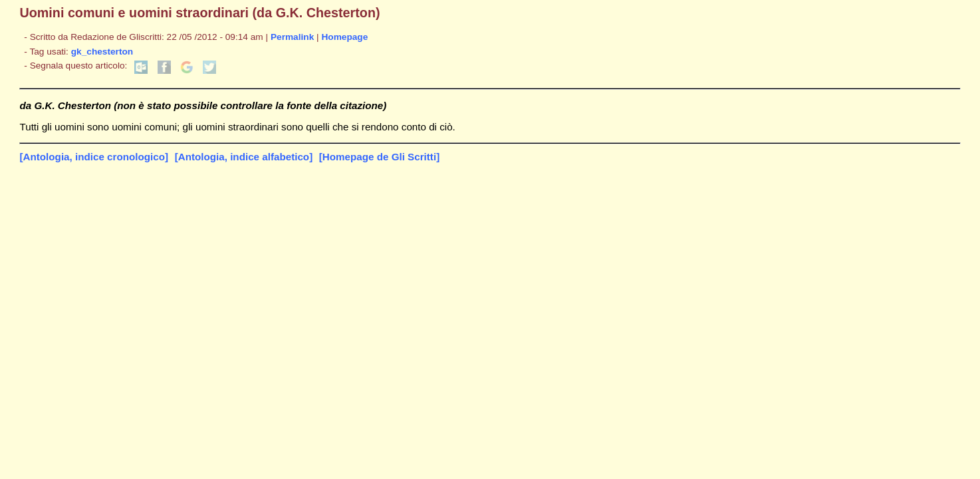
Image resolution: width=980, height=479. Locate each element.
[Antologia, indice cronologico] (94, 157)
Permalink (292, 37)
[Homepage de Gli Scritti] (379, 157)
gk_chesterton (102, 52)
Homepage (344, 37)
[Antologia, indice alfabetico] (244, 157)
